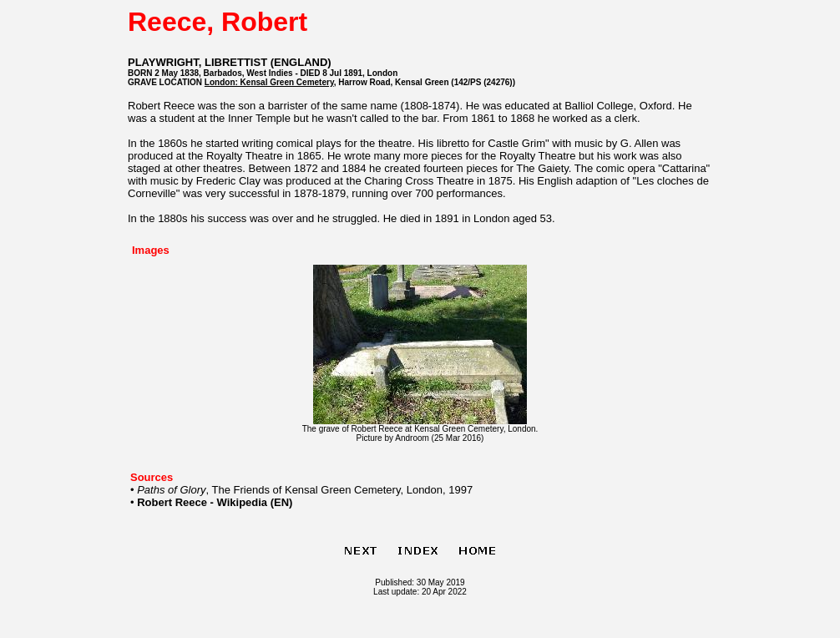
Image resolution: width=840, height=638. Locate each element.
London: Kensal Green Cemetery (269, 82)
